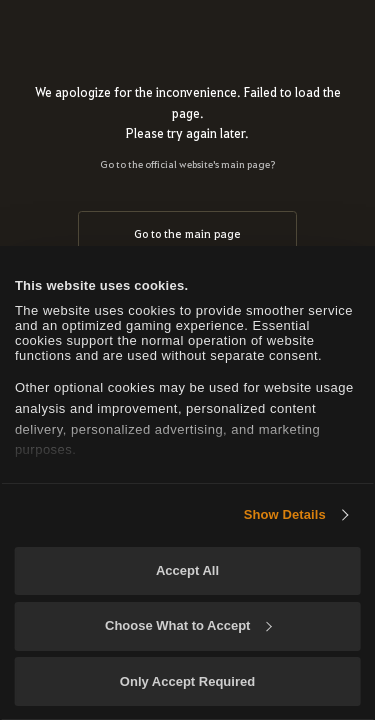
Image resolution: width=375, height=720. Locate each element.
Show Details (285, 514)
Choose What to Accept (188, 625)
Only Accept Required (187, 681)
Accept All (187, 570)
